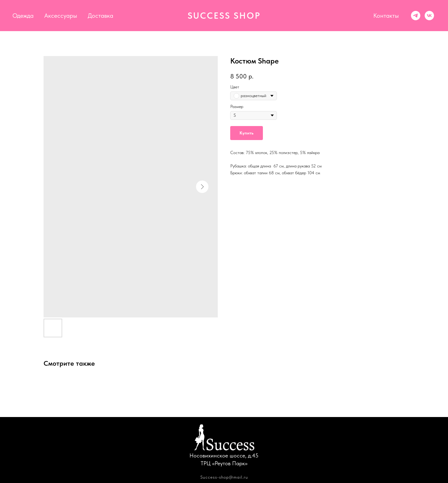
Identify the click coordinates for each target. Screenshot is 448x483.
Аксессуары (61, 16)
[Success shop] (416, 16)
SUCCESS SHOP (224, 16)
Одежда (23, 16)
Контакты (386, 16)
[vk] (429, 16)
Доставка (100, 16)
